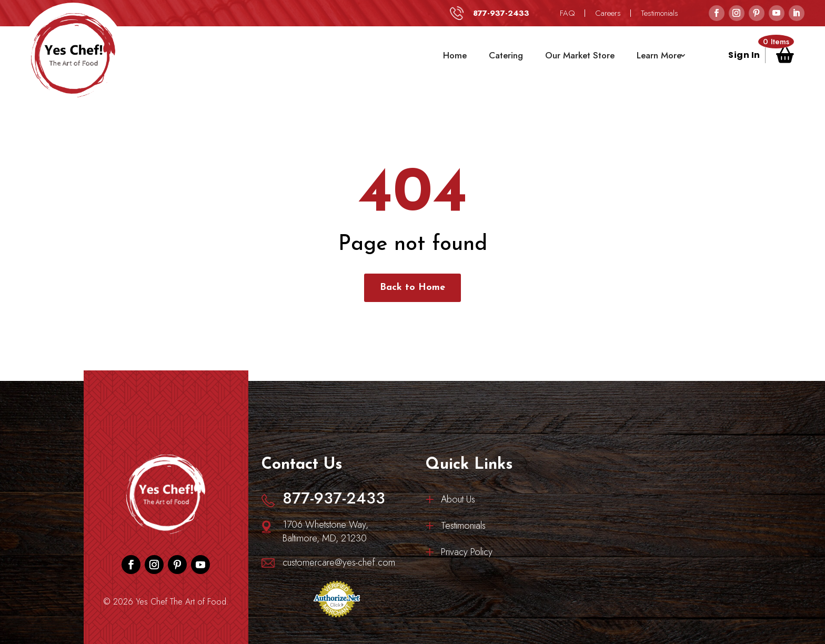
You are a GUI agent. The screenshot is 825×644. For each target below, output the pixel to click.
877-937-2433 (501, 13)
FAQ (567, 13)
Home (455, 55)
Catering (506, 55)
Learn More (659, 55)
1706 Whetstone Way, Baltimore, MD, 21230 (325, 531)
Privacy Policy (467, 554)
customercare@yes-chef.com (339, 562)
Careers (608, 13)
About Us (458, 501)
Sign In (744, 56)
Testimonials (660, 13)
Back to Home (413, 288)
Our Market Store (580, 55)
